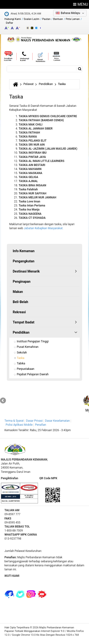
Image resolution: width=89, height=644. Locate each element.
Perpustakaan (26, 369)
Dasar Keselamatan (57, 421)
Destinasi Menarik (26, 271)
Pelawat (29, 84)
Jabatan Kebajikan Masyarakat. (44, 228)
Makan (18, 292)
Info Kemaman (24, 251)
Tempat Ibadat (24, 322)
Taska (21, 358)
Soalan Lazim (32, 19)
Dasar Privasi (34, 421)
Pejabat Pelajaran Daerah (33, 374)
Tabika (21, 363)
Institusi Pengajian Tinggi (33, 341)
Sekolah (22, 353)
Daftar (9, 23)
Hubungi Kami (13, 19)
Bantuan (58, 19)
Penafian (40, 425)
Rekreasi (19, 312)
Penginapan (22, 282)
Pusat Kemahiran (28, 347)
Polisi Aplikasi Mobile (19, 425)
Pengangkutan (24, 261)
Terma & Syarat (14, 421)
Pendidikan (46, 84)
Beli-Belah (21, 302)
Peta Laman (73, 19)
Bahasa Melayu (70, 13)
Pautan (46, 19)
